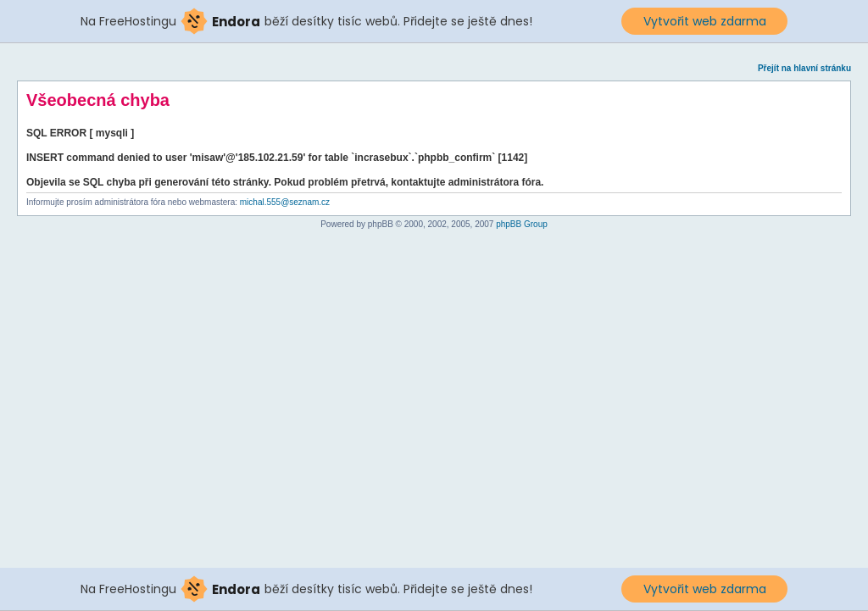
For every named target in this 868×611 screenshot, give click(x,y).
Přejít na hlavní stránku (804, 68)
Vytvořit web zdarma (705, 21)
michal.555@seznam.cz (285, 202)
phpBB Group (522, 224)
